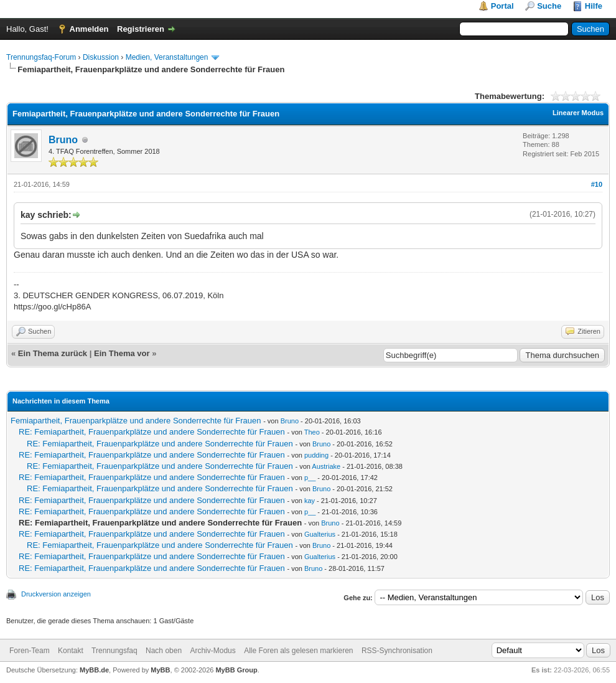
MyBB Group (236, 670)
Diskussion (101, 57)
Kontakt (71, 651)
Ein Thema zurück (53, 353)
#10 (597, 184)
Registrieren (141, 29)
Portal (502, 6)
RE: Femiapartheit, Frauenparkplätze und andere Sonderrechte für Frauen (152, 432)
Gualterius (320, 534)
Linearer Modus (578, 113)
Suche (549, 6)
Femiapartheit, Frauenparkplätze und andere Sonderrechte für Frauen (136, 421)
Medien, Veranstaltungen (167, 57)
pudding (316, 455)
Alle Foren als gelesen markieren (298, 651)
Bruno (63, 140)
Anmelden (89, 29)
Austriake (326, 466)
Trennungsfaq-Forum (41, 57)
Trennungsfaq (114, 651)
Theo (312, 432)
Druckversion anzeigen (56, 594)
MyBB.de (94, 670)
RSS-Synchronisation (397, 651)
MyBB (160, 670)
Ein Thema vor (122, 353)
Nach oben (164, 651)
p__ (310, 478)
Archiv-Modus (212, 651)
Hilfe (594, 6)
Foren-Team (30, 651)
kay (310, 501)
